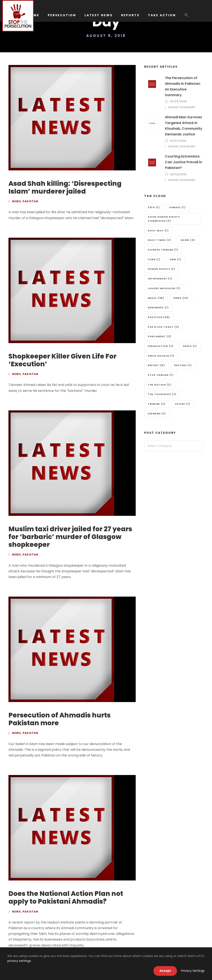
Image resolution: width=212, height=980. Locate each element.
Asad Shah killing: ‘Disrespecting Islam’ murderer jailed (65, 187)
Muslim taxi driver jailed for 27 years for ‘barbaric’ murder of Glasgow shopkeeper (70, 537)
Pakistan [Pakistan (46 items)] (159, 317)
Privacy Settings (193, 971)
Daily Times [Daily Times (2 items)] (160, 240)
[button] (186, 17)
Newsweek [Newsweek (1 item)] (158, 307)
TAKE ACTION (162, 15)
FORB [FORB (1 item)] (154, 259)
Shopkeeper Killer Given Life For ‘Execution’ (62, 360)
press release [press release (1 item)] (161, 356)
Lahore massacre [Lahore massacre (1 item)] (164, 288)
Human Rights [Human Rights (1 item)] (161, 269)
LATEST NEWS (99, 15)
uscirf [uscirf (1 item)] (183, 404)
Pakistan (30, 201)
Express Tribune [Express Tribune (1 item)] (163, 250)
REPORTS (130, 15)
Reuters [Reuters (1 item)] (183, 365)
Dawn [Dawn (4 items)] (188, 240)
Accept (165, 971)
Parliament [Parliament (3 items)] (160, 336)
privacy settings (19, 961)
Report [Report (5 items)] (156, 365)
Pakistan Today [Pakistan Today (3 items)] (163, 327)
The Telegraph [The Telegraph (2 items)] (162, 394)
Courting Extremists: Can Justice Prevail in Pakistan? (183, 162)
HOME (34, 15)
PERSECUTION (62, 15)
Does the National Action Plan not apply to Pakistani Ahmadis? (66, 897)
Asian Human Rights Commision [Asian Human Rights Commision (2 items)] (164, 219)
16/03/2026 (178, 101)
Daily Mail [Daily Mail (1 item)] (158, 231)
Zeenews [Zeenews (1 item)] (157, 414)
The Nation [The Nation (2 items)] (160, 385)
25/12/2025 (178, 174)
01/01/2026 (178, 141)
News (16, 201)
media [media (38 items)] (156, 298)
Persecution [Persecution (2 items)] (161, 346)
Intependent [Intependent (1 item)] (160, 279)
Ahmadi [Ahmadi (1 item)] (177, 207)
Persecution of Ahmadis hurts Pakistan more (59, 719)
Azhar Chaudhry (182, 107)
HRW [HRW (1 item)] (176, 259)
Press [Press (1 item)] (190, 346)
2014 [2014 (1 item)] (154, 207)
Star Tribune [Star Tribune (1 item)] (161, 375)
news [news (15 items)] (181, 298)
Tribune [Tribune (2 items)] (157, 404)
